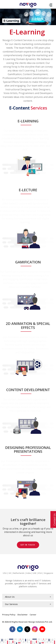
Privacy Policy (9, 615)
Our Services (11, 604)
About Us (10, 597)
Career (33, 615)
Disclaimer (23, 615)
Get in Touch (28, 545)
